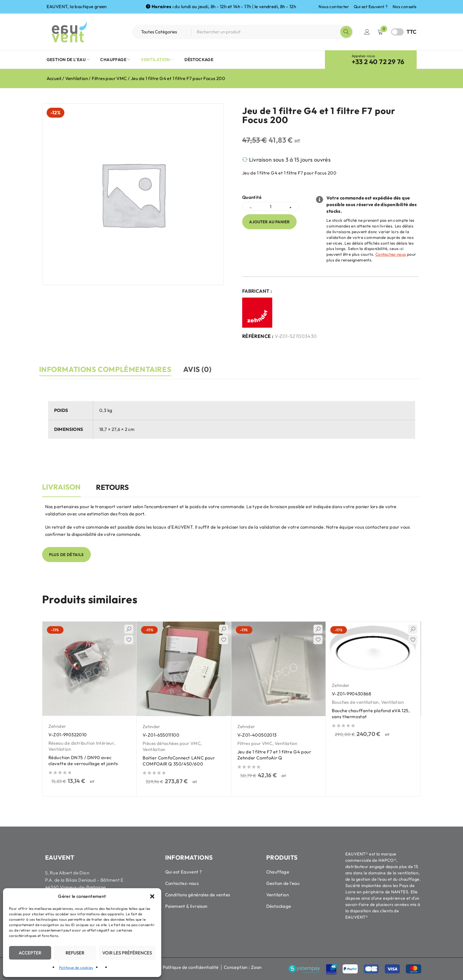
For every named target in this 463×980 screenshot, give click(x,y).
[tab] (61, 490)
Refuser (75, 953)
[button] (152, 896)
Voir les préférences (127, 953)
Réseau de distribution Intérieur (81, 743)
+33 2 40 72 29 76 (378, 62)
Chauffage (278, 872)
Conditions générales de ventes (198, 894)
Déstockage (279, 906)
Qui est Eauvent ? (371, 7)
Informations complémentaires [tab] (109, 369)
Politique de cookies (76, 968)
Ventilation (77, 78)
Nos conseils (405, 7)
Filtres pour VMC (109, 78)
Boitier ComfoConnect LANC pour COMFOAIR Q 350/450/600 (179, 761)
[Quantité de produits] (271, 207)
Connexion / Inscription (367, 32)
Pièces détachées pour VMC (172, 743)
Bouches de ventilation (355, 702)
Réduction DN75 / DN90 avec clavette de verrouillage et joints (84, 760)
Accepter (30, 953)
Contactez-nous (391, 254)
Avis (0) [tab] (207, 369)
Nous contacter (334, 7)
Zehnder (57, 726)
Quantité (252, 197)
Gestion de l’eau (283, 883)
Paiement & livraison (186, 906)
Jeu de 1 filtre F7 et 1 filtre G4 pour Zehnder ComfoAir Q (275, 754)
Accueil (54, 78)
